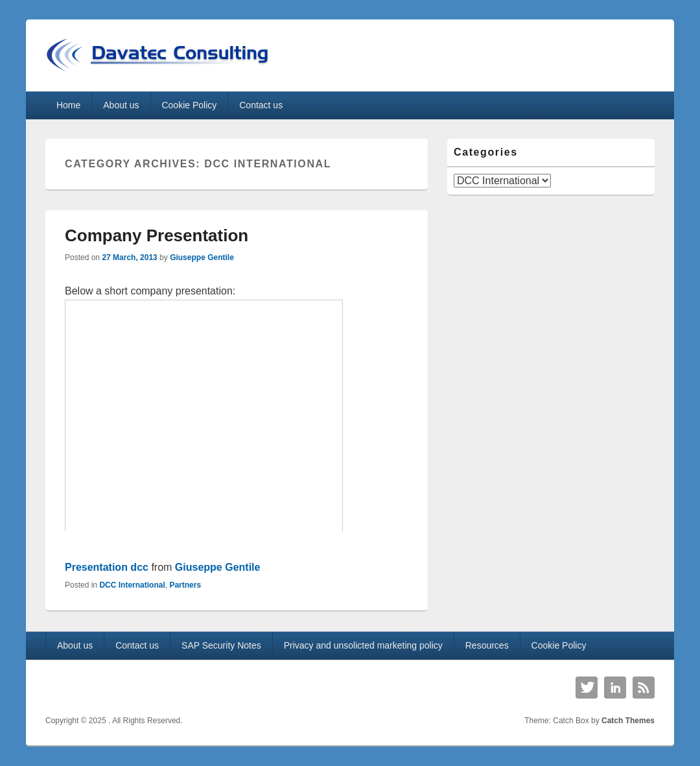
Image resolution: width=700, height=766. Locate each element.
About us (121, 105)
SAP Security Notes (221, 645)
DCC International (132, 585)
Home (68, 105)
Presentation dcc (107, 567)
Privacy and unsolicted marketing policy (363, 645)
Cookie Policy (189, 105)
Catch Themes (628, 721)
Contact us (261, 105)
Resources (487, 645)
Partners (185, 585)
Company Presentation (157, 235)
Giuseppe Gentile (202, 257)
